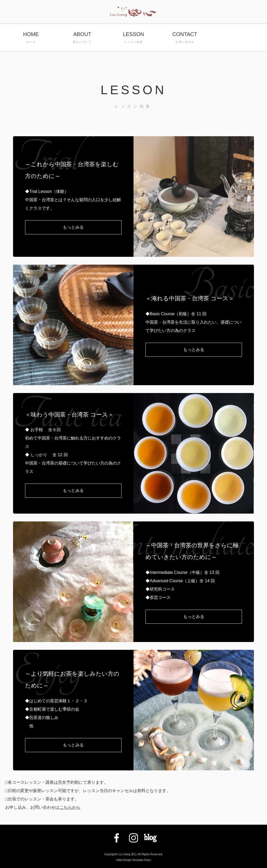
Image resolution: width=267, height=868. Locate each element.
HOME (31, 38)
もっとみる (73, 227)
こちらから (70, 807)
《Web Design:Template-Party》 (133, 860)
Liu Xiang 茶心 (128, 854)
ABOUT (82, 38)
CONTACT (185, 38)
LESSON (134, 38)
